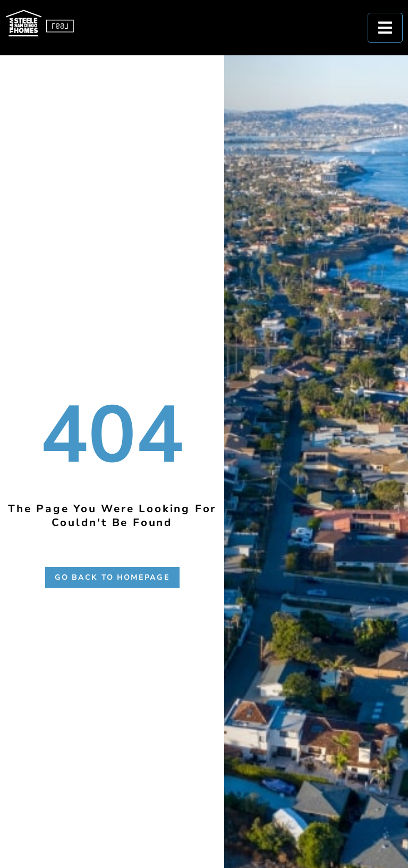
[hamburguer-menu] (385, 28)
